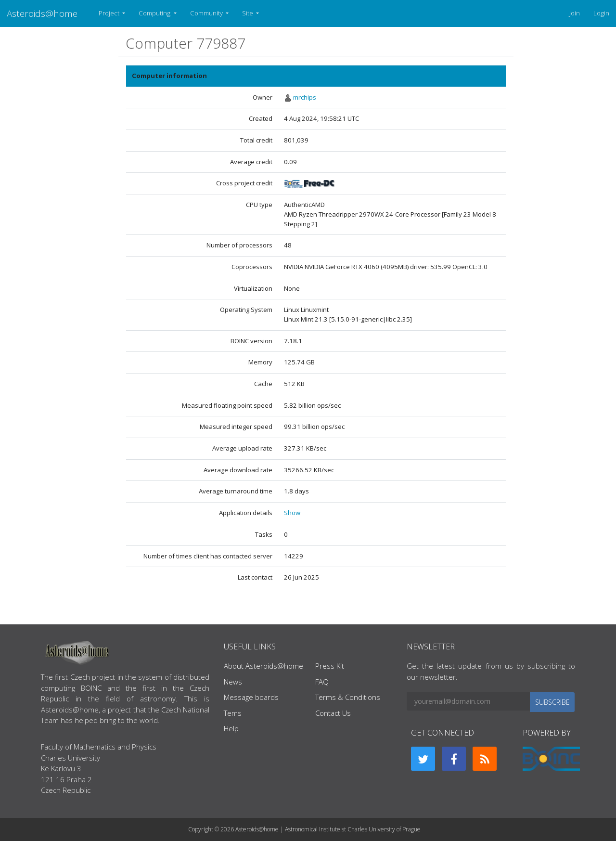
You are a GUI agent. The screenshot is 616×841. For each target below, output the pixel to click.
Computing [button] (155, 13)
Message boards (251, 697)
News (233, 682)
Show (292, 513)
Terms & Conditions (348, 697)
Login (601, 13)
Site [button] (248, 13)
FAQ (322, 682)
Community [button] (207, 13)
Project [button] (110, 13)
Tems (233, 713)
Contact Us (333, 713)
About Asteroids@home (263, 666)
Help (231, 728)
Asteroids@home (42, 13)
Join (575, 13)
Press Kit (330, 666)
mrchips (305, 97)
